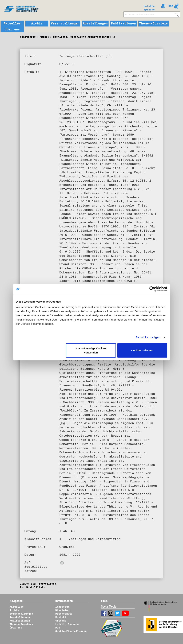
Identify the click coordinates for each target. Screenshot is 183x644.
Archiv (37, 24)
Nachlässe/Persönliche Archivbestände (81, 37)
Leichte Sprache (149, 7)
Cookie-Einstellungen (71, 631)
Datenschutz (64, 614)
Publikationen (123, 24)
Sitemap (61, 621)
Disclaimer (63, 610)
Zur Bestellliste (33, 587)
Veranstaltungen (65, 24)
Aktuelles (12, 24)
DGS (171, 6)
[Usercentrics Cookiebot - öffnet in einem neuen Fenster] (152, 289)
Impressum (62, 607)
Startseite (28, 37)
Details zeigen (148, 337)
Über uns (12, 29)
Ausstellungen (95, 24)
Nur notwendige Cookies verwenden (91, 350)
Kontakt (61, 617)
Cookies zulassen (142, 350)
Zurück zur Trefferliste (38, 584)
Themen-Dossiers (154, 24)
